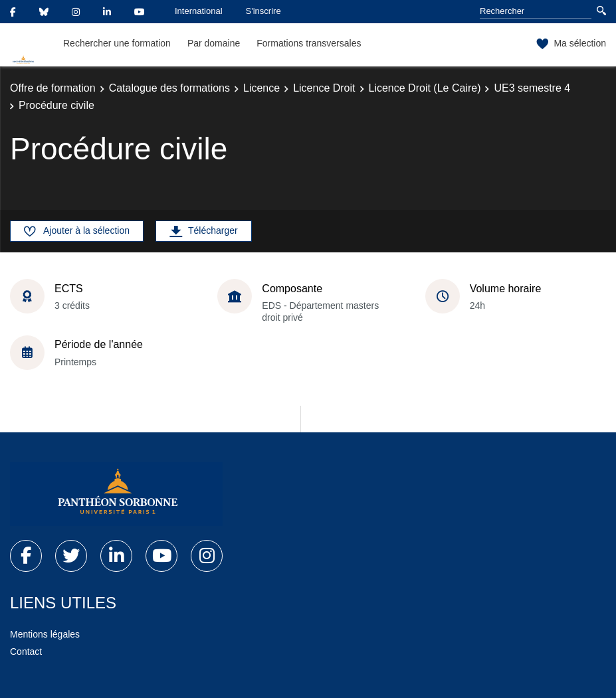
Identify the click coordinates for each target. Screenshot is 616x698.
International (199, 11)
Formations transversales (309, 43)
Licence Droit (324, 88)
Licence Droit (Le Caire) (425, 88)
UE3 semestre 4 (532, 88)
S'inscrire (263, 11)
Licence (261, 88)
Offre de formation (53, 88)
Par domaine (214, 43)
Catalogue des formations (169, 88)
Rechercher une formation (117, 43)
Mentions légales (45, 634)
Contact (26, 652)
